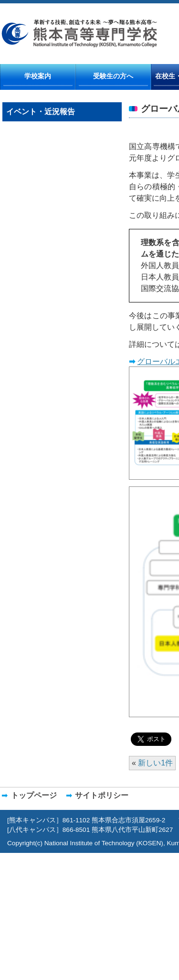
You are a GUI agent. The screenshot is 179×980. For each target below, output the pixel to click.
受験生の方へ (113, 76)
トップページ (34, 795)
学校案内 (38, 76)
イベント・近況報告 (41, 112)
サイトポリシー (102, 795)
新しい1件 (155, 763)
